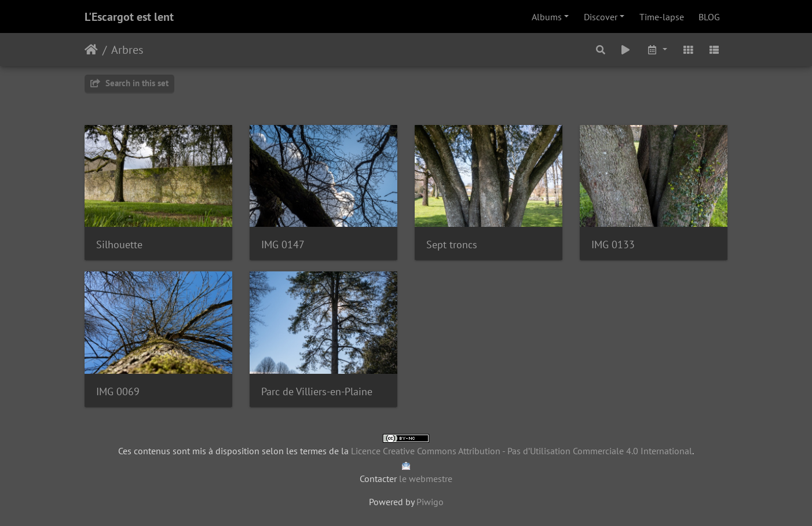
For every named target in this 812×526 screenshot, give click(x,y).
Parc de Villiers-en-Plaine (317, 391)
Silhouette (119, 244)
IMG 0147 (283, 244)
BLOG (709, 17)
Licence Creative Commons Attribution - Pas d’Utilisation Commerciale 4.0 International (522, 451)
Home (91, 50)
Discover (601, 17)
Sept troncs (452, 244)
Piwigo (430, 502)
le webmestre (426, 479)
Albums (547, 17)
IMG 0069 (118, 391)
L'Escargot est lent (129, 17)
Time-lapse (662, 17)
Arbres (127, 50)
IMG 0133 (613, 244)
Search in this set (129, 83)
